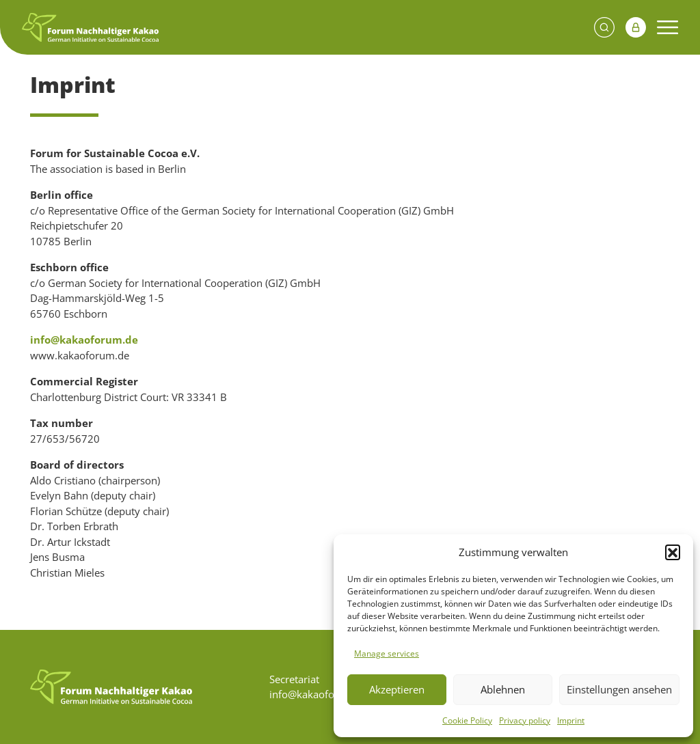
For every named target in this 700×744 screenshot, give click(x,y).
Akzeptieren (397, 689)
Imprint (571, 720)
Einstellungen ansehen (619, 689)
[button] (673, 552)
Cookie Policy (467, 720)
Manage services (387, 653)
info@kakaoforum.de (84, 340)
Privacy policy (525, 720)
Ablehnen (503, 689)
